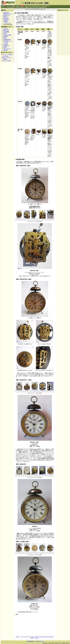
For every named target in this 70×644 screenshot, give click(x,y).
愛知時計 (6, 50)
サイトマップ (8, 6)
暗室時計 (6, 21)
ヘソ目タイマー (7, 23)
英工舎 (5, 33)
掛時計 (26, 6)
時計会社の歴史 (11, 7)
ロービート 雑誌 (7, 61)
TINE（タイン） (7, 49)
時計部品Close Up (36, 6)
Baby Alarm (6, 12)
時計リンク (4, 7)
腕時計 (14, 6)
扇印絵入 (6, 17)
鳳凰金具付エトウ (8, 14)
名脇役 (43, 6)
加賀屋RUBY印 (7, 39)
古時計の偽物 (38, 7)
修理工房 (44, 7)
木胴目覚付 (6, 20)
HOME (3, 6)
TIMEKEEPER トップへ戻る (35, 641)
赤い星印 (6, 44)
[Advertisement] (64, 33)
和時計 (30, 6)
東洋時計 (6, 36)
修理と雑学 (32, 7)
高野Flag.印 (6, 30)
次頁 (37, 638)
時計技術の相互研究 (20, 7)
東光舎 (5, 47)
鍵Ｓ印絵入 (6, 18)
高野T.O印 (6, 29)
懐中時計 (18, 6)
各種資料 (27, 7)
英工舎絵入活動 (7, 35)
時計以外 (47, 6)
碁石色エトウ (7, 15)
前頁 (17, 637)
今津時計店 (6, 46)
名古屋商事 (6, 32)
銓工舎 (5, 38)
